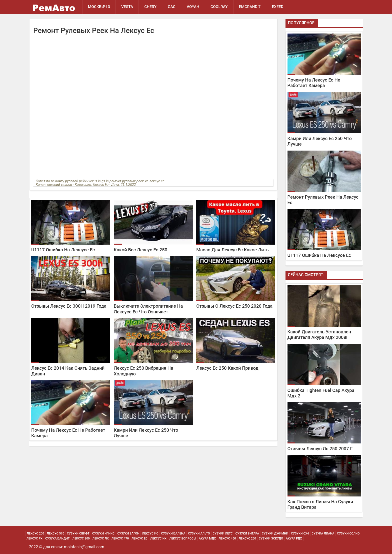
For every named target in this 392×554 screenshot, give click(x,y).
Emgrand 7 (250, 7)
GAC (172, 7)
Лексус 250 (247, 538)
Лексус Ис (150, 533)
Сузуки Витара (247, 533)
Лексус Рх (34, 538)
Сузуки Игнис (103, 533)
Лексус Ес (139, 538)
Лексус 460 (227, 538)
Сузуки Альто (199, 533)
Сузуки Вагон (128, 533)
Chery (150, 7)
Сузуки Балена (173, 533)
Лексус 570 (55, 533)
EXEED (277, 7)
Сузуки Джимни (275, 533)
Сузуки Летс (223, 533)
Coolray (219, 7)
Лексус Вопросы (183, 538)
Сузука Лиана (323, 533)
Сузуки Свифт (78, 533)
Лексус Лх (101, 538)
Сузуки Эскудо (271, 538)
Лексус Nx (158, 538)
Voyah (193, 7)
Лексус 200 (35, 533)
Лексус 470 (120, 538)
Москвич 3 (99, 7)
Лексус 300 (81, 538)
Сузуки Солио (348, 533)
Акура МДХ (207, 538)
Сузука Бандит (57, 538)
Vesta (127, 7)
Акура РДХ (294, 538)
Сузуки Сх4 (300, 533)
